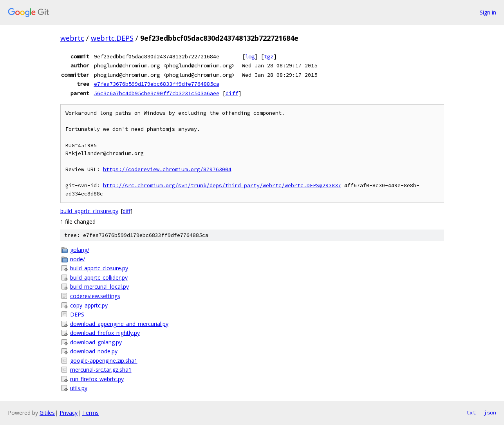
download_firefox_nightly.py (105, 333)
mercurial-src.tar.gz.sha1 (101, 370)
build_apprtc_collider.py (99, 278)
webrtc (72, 38)
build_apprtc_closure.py (89, 211)
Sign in (488, 12)
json (490, 412)
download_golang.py (96, 342)
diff (232, 93)
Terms (90, 413)
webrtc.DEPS (112, 38)
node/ (78, 259)
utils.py (79, 388)
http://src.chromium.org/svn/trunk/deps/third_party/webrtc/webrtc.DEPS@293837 (222, 185)
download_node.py (94, 351)
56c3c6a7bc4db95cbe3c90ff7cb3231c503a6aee (157, 93)
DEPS (77, 314)
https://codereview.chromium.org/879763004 (167, 169)
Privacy (69, 413)
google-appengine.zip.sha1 (104, 361)
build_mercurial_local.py (99, 287)
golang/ (80, 250)
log (250, 56)
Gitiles (47, 413)
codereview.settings (95, 296)
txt (471, 412)
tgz (269, 56)
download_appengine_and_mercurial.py (119, 324)
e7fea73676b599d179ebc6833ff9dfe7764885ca (157, 84)
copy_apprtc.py (89, 305)
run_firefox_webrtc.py (97, 379)
